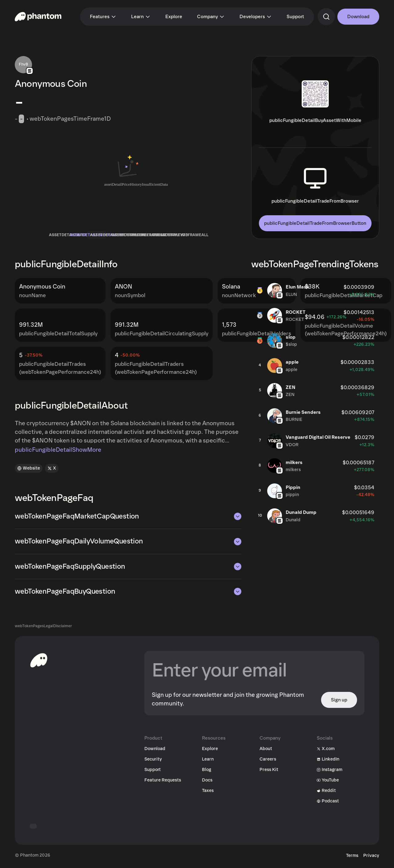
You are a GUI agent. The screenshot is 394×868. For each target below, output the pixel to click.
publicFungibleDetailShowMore (58, 452)
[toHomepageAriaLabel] (39, 662)
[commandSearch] (326, 17)
